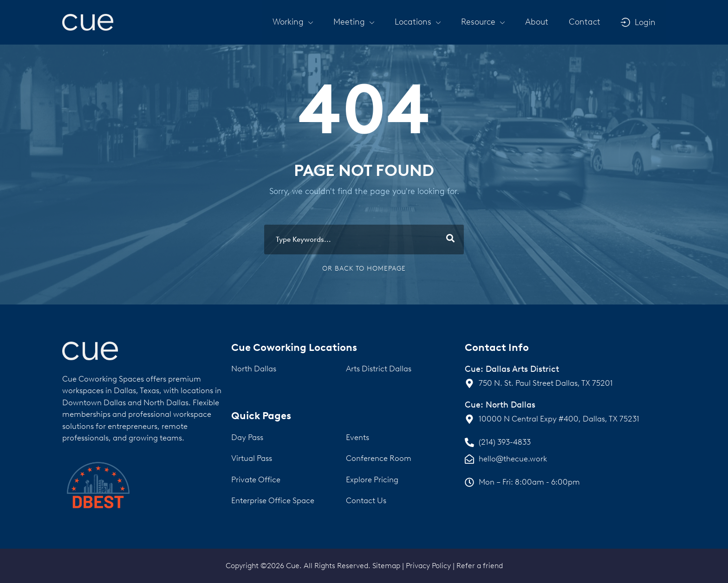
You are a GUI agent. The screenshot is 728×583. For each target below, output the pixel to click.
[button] (293, 22)
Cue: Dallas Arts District (512, 369)
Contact (585, 22)
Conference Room (379, 458)
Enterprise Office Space (273, 500)
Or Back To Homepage (364, 269)
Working (293, 22)
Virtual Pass (252, 458)
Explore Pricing (372, 479)
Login (645, 22)
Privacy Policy (428, 566)
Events (357, 437)
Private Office (256, 479)
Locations (418, 22)
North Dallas (254, 369)
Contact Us (366, 500)
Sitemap (386, 566)
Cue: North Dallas (500, 405)
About (537, 22)
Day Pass (247, 437)
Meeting (354, 22)
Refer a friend (480, 566)
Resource (483, 22)
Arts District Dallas (379, 369)
